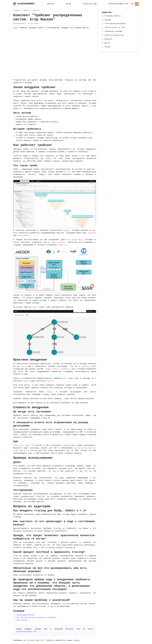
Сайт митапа (22, 620)
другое (36, 10)
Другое (107, 43)
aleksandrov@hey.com (118, 4)
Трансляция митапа (25, 615)
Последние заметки (112, 16)
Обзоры (107, 47)
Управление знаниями (113, 31)
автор (68, 4)
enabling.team (90, 4)
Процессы (108, 39)
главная (17, 10)
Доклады (108, 20)
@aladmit (70, 629)
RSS (42, 640)
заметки (50, 4)
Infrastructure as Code (115, 28)
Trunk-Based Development (115, 24)
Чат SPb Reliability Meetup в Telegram (36, 618)
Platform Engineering (114, 35)
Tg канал (31, 640)
